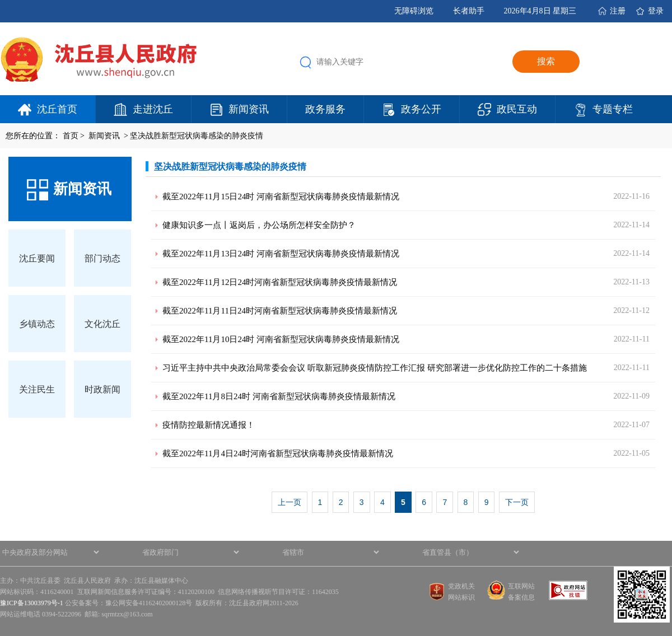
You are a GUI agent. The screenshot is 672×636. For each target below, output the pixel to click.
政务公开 (421, 109)
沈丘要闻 (37, 258)
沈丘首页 (57, 109)
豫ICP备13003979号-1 (32, 603)
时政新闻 (102, 389)
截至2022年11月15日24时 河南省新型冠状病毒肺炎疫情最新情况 (281, 197)
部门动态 (102, 258)
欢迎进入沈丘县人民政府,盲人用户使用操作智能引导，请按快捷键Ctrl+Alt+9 (0, 0)
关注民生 (37, 389)
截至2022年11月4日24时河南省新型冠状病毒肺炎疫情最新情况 (278, 453)
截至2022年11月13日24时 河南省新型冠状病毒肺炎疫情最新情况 (281, 254)
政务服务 (325, 109)
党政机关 (461, 586)
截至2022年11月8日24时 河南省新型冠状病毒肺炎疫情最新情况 (279, 396)
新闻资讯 (249, 109)
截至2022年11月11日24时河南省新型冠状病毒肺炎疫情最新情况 (280, 311)
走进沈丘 (153, 109)
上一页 (290, 502)
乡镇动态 (37, 324)
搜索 (546, 61)
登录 (656, 11)
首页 (71, 136)
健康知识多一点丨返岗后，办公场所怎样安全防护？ (259, 225)
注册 (618, 11)
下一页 (517, 502)
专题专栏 (613, 109)
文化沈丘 (102, 324)
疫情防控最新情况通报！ (209, 425)
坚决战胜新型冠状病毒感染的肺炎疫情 (197, 136)
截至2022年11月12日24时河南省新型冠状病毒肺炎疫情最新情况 (280, 282)
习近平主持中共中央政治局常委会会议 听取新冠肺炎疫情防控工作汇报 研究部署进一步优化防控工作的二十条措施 (375, 368)
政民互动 (517, 109)
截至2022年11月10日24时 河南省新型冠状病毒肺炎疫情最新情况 (281, 339)
